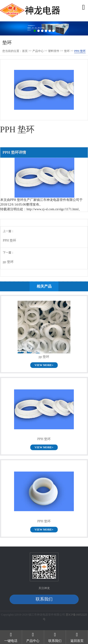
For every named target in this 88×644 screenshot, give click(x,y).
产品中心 (38, 51)
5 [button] (50, 31)
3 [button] (42, 31)
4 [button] (46, 31)
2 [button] (38, 31)
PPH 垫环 (10, 240)
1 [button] (35, 31)
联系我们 (44, 599)
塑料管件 (54, 51)
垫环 (67, 51)
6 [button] (54, 31)
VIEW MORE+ (44, 365)
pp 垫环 (8, 262)
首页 (25, 51)
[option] (44, 29)
